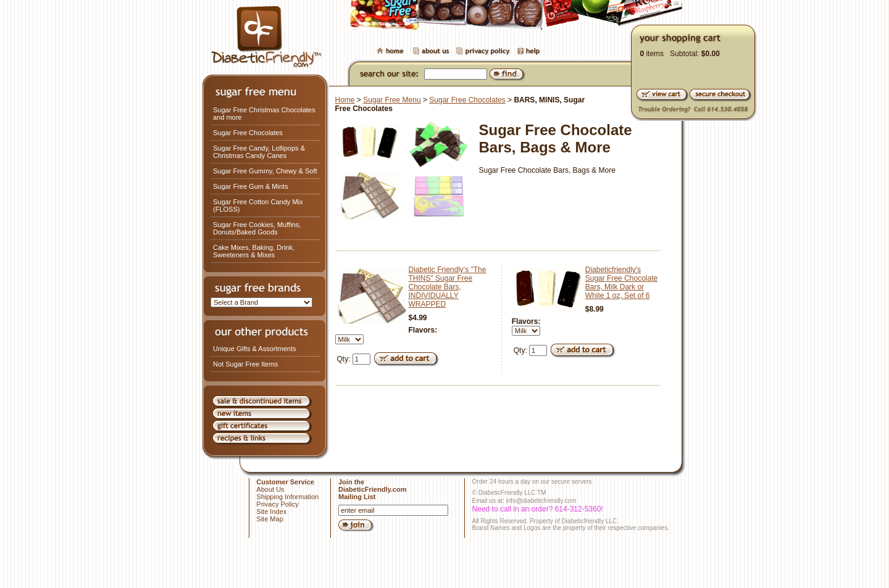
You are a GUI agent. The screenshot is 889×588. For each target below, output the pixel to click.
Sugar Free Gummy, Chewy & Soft (265, 171)
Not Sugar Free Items (245, 364)
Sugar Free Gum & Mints (251, 186)
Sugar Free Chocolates (248, 133)
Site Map (269, 519)
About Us (270, 489)
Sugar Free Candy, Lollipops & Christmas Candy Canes (259, 152)
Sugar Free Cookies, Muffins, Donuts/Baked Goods (257, 228)
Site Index (271, 511)
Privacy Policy (277, 504)
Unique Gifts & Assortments (255, 349)
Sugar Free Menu (392, 100)
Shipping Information (287, 497)
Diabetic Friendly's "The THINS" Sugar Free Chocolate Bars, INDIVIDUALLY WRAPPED (448, 287)
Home (345, 100)
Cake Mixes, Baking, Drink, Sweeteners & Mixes (254, 251)
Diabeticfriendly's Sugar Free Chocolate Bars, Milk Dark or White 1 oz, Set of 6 (621, 283)
